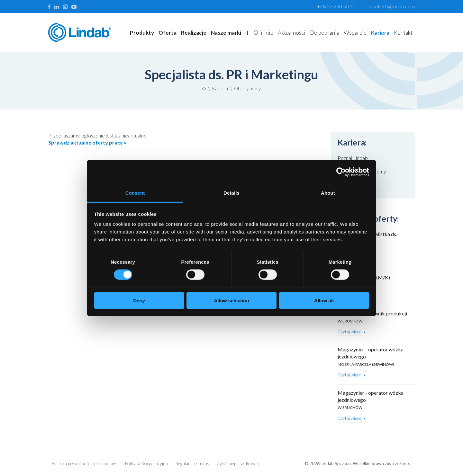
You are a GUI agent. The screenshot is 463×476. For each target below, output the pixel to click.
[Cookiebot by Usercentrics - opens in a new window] (341, 172)
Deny (139, 300)
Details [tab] (232, 193)
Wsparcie (355, 33)
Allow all (324, 300)
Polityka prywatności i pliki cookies (84, 463)
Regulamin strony (192, 463)
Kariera (380, 33)
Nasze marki (226, 33)
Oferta (168, 33)
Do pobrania (325, 33)
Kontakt (403, 33)
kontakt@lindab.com (392, 6)
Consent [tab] (135, 193)
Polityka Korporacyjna (146, 463)
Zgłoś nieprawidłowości (239, 463)
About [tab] (328, 193)
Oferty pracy (247, 88)
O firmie (263, 33)
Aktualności (292, 33)
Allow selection (231, 300)
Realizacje (194, 33)
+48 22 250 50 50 (336, 6)
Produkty (142, 33)
